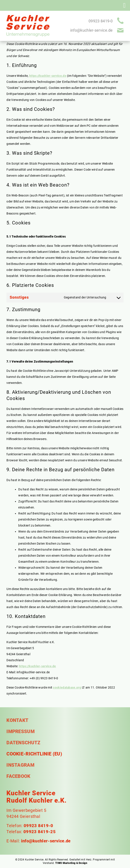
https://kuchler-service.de (48, 76)
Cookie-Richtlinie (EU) (34, 754)
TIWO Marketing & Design (71, 863)
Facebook (18, 776)
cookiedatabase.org (67, 687)
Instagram (20, 765)
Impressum (21, 732)
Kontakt (17, 720)
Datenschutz (23, 743)
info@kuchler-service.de (92, 30)
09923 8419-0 (101, 21)
